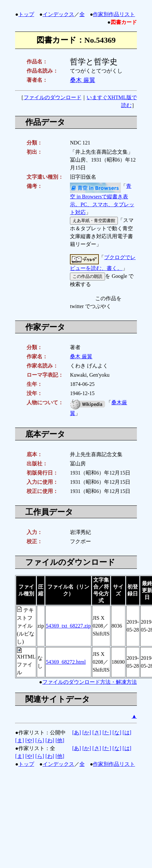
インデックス (58, 14)
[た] (107, 733)
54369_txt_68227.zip (68, 626)
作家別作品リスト (114, 14)
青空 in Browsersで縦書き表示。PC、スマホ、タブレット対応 (102, 199)
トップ (26, 14)
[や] (30, 740)
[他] (60, 740)
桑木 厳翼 (83, 80)
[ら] (40, 740)
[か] (87, 733)
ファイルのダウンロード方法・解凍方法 (90, 682)
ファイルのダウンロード (53, 97)
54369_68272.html (66, 662)
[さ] (97, 733)
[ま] (20, 740)
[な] (117, 733)
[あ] (77, 733)
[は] (127, 733)
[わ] (50, 740)
